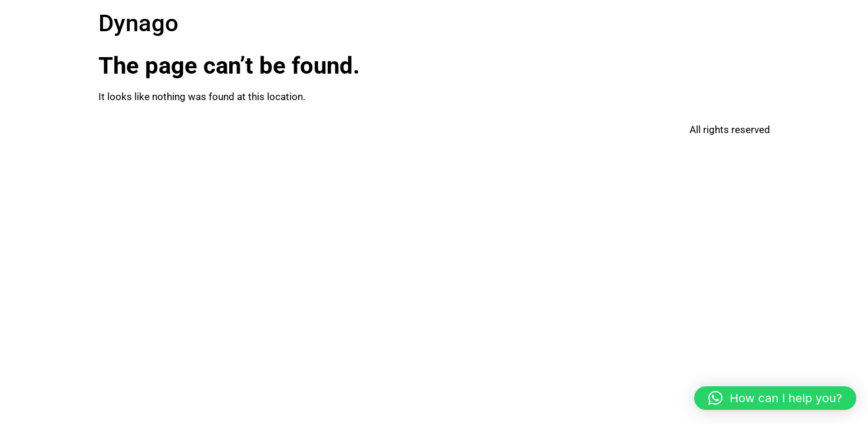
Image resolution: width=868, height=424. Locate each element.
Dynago (138, 23)
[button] (775, 398)
